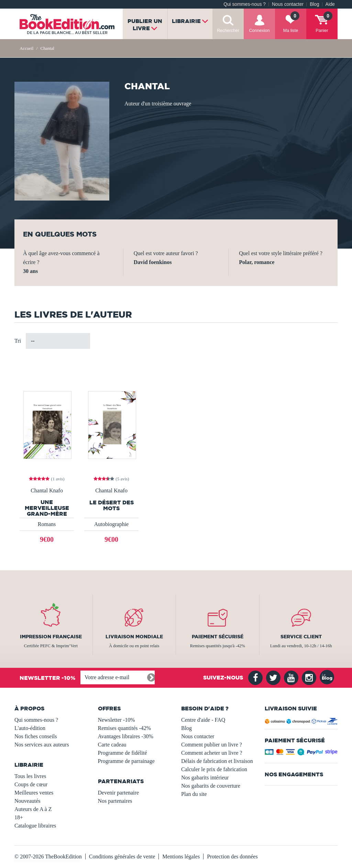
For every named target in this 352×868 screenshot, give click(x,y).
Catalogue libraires (35, 826)
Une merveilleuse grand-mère (47, 508)
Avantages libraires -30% (126, 736)
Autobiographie (111, 524)
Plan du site (194, 794)
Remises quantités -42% (125, 728)
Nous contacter (288, 4)
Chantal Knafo (47, 491)
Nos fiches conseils (36, 736)
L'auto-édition (30, 728)
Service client (301, 637)
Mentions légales (181, 856)
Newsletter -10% (117, 720)
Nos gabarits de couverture (211, 786)
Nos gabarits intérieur (205, 778)
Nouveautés (27, 801)
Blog (314, 4)
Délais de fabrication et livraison (217, 761)
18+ (19, 817)
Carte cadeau (112, 745)
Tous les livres (30, 776)
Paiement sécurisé (218, 637)
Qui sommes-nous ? (245, 4)
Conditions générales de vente (122, 856)
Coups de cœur (31, 784)
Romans (47, 524)
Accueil (26, 48)
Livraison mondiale (134, 637)
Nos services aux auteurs (42, 745)
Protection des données (232, 856)
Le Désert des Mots (112, 505)
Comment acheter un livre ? (212, 753)
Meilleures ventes (34, 793)
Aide (330, 4)
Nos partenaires (115, 801)
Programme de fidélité (123, 753)
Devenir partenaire (118, 793)
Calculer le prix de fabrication (214, 769)
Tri (18, 341)
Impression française (51, 637)
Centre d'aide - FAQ (203, 720)
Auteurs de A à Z (33, 809)
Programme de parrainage (126, 761)
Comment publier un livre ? (212, 745)
